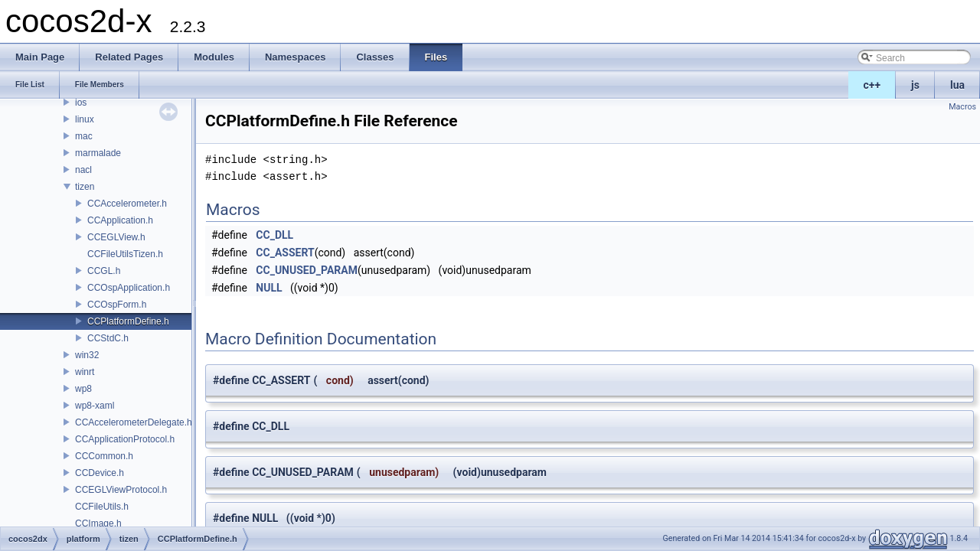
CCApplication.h (120, 220)
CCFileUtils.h (102, 507)
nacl (83, 170)
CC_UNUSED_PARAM (307, 270)
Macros (962, 107)
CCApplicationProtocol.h (125, 439)
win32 (87, 355)
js (915, 85)
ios (81, 103)
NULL (269, 288)
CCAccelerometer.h (127, 204)
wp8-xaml (95, 406)
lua (957, 85)
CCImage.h (98, 523)
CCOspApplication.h (129, 288)
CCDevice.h (100, 473)
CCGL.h (104, 271)
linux (85, 119)
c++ (872, 85)
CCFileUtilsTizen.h (125, 254)
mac (84, 136)
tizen (85, 187)
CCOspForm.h (117, 305)
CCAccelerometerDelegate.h (134, 422)
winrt (85, 372)
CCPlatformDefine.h (128, 321)
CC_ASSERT (285, 253)
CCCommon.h (104, 456)
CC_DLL (274, 235)
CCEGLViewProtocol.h (121, 490)
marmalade (98, 153)
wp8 (83, 389)
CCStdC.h (108, 338)
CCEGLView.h (116, 237)
